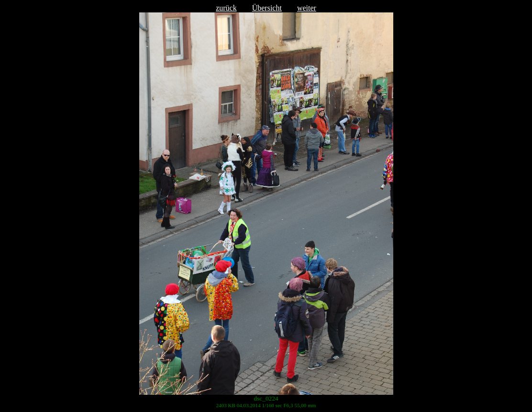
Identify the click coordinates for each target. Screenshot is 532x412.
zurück (226, 8)
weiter (307, 8)
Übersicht (267, 8)
